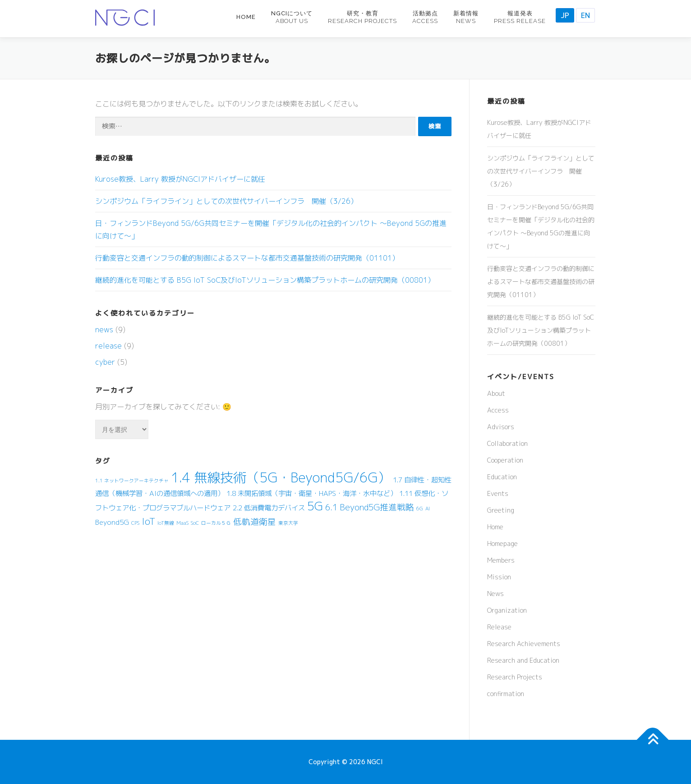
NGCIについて (292, 17)
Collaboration (507, 443)
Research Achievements (524, 644)
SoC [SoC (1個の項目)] (195, 523)
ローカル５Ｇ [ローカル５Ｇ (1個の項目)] (216, 523)
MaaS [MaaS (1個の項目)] (182, 523)
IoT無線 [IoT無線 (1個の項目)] (166, 523)
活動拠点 (425, 17)
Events (498, 493)
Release (499, 627)
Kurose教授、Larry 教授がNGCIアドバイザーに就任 (180, 179)
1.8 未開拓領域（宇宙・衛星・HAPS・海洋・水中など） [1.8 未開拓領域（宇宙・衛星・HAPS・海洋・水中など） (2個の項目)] (312, 493)
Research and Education (523, 660)
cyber (105, 362)
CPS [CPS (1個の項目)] (135, 523)
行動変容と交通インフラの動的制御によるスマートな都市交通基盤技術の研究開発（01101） (247, 258)
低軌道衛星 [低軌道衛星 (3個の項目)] (255, 522)
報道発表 (520, 17)
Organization (507, 610)
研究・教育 (362, 17)
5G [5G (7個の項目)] (315, 506)
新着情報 (466, 17)
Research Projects (515, 677)
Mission (499, 577)
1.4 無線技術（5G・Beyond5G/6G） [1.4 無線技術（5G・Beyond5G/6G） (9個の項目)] (281, 477)
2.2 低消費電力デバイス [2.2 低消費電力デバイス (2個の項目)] (269, 508)
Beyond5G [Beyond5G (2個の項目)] (112, 522)
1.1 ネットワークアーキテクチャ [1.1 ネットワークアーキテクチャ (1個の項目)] (132, 481)
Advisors (501, 427)
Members (501, 560)
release (108, 346)
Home (246, 17)
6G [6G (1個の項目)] (420, 509)
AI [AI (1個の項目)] (428, 509)
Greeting (501, 510)
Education (502, 477)
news (104, 330)
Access (498, 410)
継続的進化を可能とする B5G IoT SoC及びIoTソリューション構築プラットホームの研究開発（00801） (265, 280)
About (496, 393)
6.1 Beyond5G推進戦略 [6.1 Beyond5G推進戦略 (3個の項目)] (370, 507)
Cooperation (505, 460)
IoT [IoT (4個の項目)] (148, 521)
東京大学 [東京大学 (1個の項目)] (288, 523)
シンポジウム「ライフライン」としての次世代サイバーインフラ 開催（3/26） (226, 201)
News (495, 594)
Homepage (502, 543)
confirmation (506, 694)
